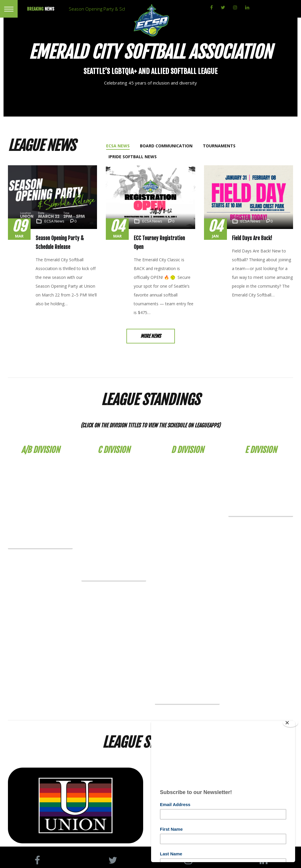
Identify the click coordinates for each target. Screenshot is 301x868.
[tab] (118, 146)
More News (151, 327)
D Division (187, 440)
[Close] (290, 723)
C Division (114, 440)
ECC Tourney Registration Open (163, 238)
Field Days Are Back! (250, 238)
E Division (261, 440)
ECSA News (54, 221)
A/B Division (40, 440)
